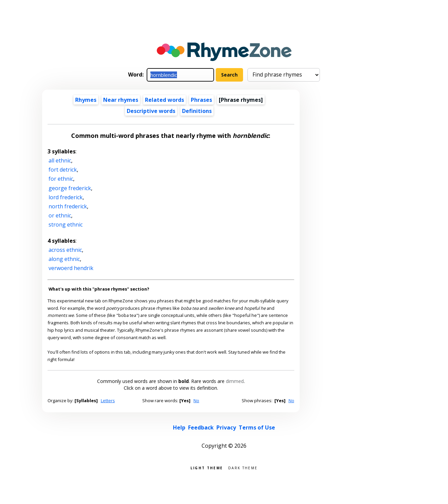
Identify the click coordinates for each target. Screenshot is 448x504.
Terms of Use (257, 427)
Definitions (197, 111)
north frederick (68, 206)
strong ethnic (66, 225)
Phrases (201, 100)
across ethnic (65, 250)
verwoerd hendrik (71, 268)
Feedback (201, 427)
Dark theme (243, 467)
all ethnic (60, 160)
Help (179, 427)
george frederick (70, 188)
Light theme (207, 467)
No (196, 401)
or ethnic (60, 215)
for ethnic (61, 179)
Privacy (226, 427)
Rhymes (86, 100)
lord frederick (66, 197)
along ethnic (64, 259)
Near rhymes (121, 100)
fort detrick (63, 170)
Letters (108, 401)
